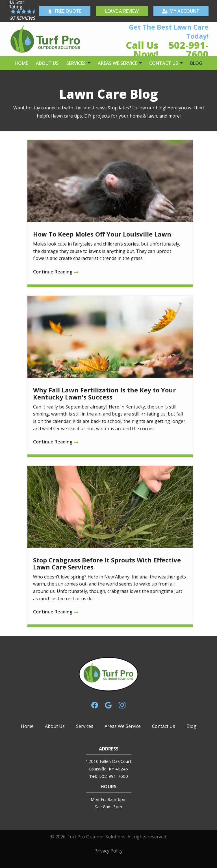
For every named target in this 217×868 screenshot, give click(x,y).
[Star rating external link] (23, 11)
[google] (108, 705)
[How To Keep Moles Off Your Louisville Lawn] (110, 214)
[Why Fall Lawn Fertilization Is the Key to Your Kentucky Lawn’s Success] (110, 376)
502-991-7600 (114, 776)
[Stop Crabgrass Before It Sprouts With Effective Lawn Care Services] (110, 546)
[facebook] (95, 705)
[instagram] (122, 705)
